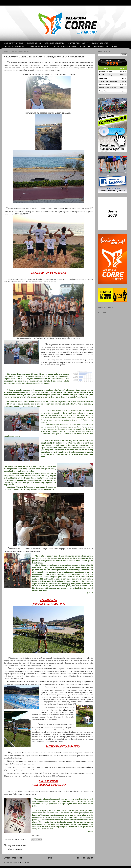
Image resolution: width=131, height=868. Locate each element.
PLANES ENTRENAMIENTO (39, 47)
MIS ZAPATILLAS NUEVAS (14, 47)
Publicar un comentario (14, 849)
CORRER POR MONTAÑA (78, 43)
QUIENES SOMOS (34, 43)
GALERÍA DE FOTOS (100, 43)
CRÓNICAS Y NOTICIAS (14, 43)
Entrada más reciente (14, 858)
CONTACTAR (85, 47)
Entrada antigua (85, 858)
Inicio (51, 858)
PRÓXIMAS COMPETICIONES (106, 47)
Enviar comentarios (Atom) (22, 862)
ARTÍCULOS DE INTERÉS (55, 43)
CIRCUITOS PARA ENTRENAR (65, 47)
